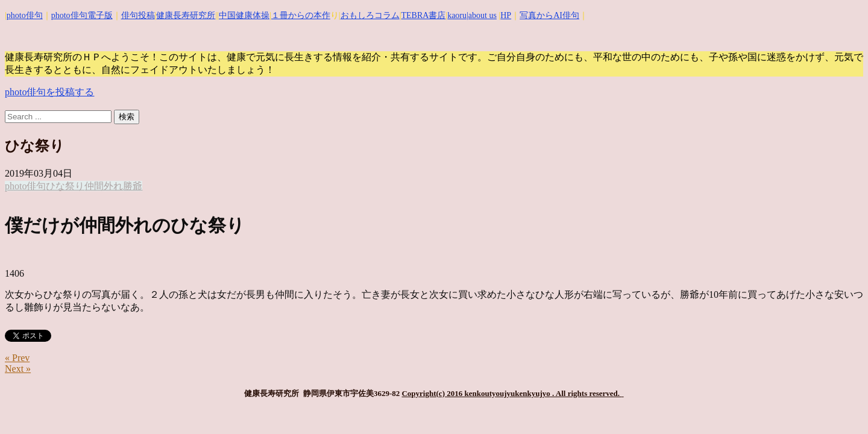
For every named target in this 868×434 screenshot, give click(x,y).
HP (506, 15)
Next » (18, 369)
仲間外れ (104, 186)
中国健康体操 (244, 15)
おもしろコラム (370, 15)
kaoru (457, 15)
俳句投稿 (138, 15)
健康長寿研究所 (186, 15)
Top (839, 405)
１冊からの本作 (301, 15)
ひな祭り (65, 186)
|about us (482, 15)
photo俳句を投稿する (49, 92)
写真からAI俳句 (549, 15)
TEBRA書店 (423, 15)
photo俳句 (25, 15)
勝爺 (133, 186)
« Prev (17, 358)
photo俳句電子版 (82, 15)
